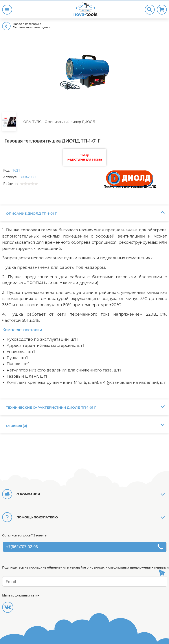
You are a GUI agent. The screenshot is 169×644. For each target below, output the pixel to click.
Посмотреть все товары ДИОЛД (130, 187)
